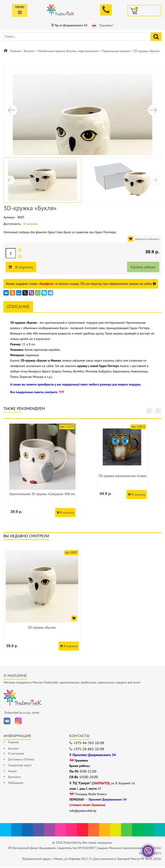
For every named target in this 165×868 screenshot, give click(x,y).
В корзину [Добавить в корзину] (25, 267)
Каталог (29, 51)
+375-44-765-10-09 (89, 744)
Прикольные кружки (116, 51)
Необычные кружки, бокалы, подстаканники (68, 51)
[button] (153, 110)
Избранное (16, 784)
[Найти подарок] (156, 37)
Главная (15, 51)
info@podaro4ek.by (83, 812)
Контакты (15, 778)
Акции (12, 772)
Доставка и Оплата (21, 760)
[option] (42, 601)
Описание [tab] (18, 307)
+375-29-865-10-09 (89, 750)
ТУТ (61, 392)
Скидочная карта (20, 766)
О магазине (16, 754)
